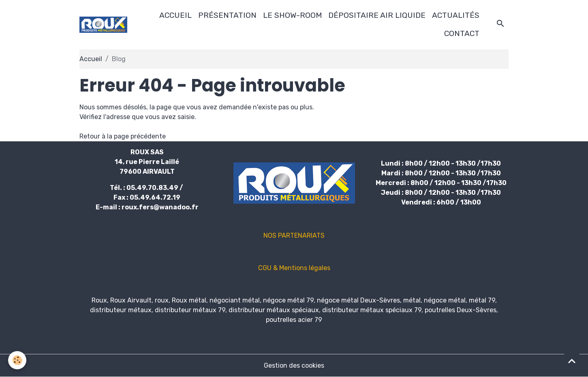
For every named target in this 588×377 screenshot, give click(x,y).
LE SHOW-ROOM (292, 15)
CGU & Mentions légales (294, 268)
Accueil (91, 59)
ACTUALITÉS (456, 15)
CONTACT (462, 33)
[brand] (104, 25)
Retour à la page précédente (123, 136)
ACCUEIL (175, 15)
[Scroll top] (572, 361)
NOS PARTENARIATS (294, 235)
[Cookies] (17, 360)
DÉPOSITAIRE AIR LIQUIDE (377, 15)
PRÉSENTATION (227, 15)
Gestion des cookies (294, 365)
